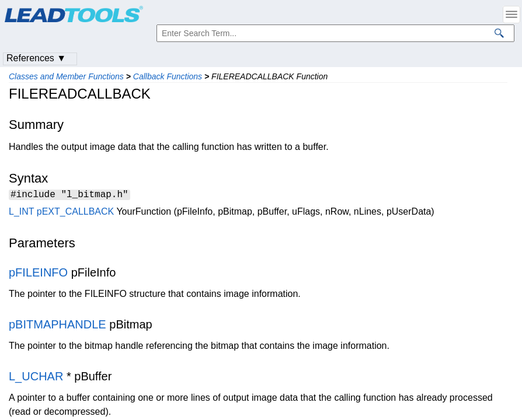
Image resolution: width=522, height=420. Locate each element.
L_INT (21, 213)
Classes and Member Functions (66, 76)
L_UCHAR (36, 378)
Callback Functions (168, 76)
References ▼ (36, 58)
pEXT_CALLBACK (76, 213)
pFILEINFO (38, 274)
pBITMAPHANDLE (58, 326)
